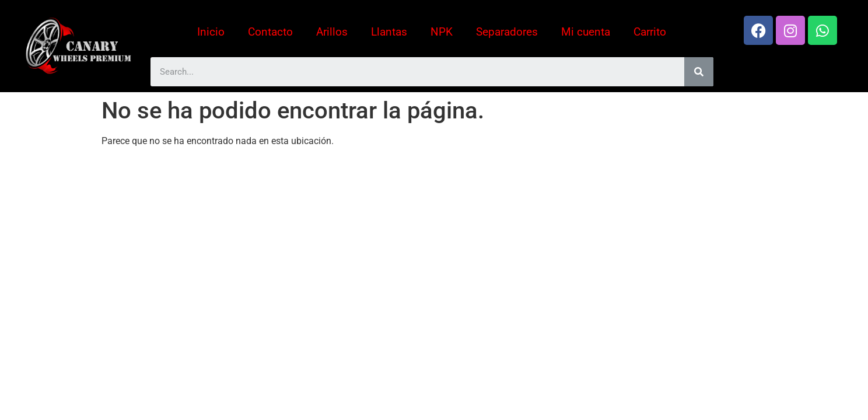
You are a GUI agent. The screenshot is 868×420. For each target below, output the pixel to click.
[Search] (699, 72)
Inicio (211, 32)
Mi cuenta (586, 32)
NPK (442, 32)
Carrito (650, 32)
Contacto (270, 32)
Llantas (389, 32)
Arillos (332, 32)
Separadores (507, 32)
